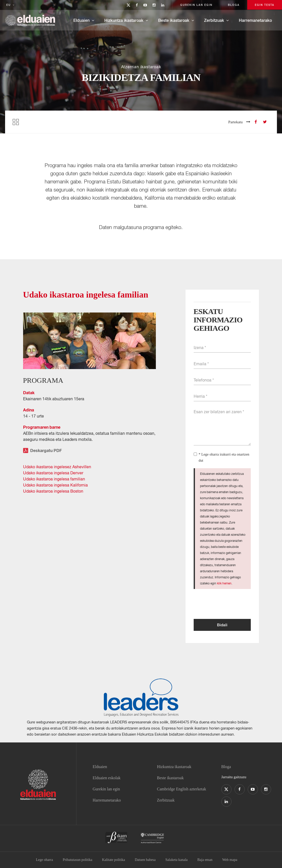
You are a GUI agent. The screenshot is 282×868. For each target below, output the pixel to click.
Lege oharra (44, 860)
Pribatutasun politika (77, 860)
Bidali (222, 625)
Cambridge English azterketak (181, 789)
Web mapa (230, 860)
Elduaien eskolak (107, 778)
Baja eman (205, 860)
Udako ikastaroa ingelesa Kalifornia (55, 485)
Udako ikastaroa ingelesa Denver (53, 473)
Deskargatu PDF (42, 450)
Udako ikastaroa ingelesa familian (54, 479)
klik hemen (224, 583)
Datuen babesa (145, 860)
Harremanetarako (255, 20)
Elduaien (81, 20)
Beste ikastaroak (174, 20)
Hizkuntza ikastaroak (124, 20)
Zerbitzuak (214, 20)
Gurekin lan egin (106, 789)
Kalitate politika (114, 860)
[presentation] (232, 604)
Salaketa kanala (177, 860)
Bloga (226, 767)
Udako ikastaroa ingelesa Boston (53, 491)
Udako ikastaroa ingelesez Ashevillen (57, 467)
